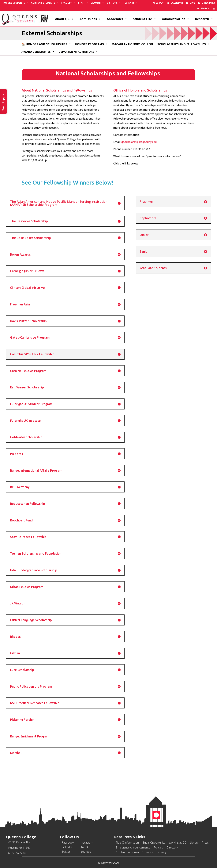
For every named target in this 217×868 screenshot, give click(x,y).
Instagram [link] (87, 843)
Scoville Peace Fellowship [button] (28, 537)
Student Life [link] (145, 19)
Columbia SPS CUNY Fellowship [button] (32, 354)
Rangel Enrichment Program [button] (30, 736)
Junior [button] (144, 235)
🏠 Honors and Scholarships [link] (46, 44)
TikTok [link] (85, 847)
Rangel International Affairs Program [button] (36, 470)
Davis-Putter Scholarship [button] (28, 321)
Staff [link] (83, 3)
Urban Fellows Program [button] (27, 587)
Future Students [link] (16, 3)
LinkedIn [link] (67, 847)
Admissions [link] (90, 19)
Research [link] (204, 19)
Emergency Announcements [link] (133, 847)
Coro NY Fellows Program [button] (28, 371)
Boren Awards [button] (20, 254)
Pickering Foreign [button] (22, 720)
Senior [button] (144, 251)
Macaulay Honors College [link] (133, 44)
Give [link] (192, 3)
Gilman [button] (15, 653)
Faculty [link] (68, 3)
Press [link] (205, 843)
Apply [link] (160, 3)
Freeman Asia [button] (20, 304)
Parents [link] (131, 3)
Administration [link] (176, 19)
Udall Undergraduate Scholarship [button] (34, 570)
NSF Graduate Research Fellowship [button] (35, 703)
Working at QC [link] (178, 843)
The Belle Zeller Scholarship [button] (30, 238)
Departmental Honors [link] (78, 52)
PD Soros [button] (17, 454)
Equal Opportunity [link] (154, 843)
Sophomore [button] (148, 218)
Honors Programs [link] (91, 44)
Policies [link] (158, 847)
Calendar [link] (177, 3)
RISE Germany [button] (20, 487)
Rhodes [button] (15, 637)
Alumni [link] (98, 3)
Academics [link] (117, 19)
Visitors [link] (114, 3)
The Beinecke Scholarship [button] (29, 221)
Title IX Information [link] (127, 843)
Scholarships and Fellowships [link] (184, 44)
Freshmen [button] (147, 202)
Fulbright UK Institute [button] (25, 421)
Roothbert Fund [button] (21, 520)
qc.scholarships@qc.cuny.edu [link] (139, 142)
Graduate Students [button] (153, 268)
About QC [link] (64, 19)
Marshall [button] (16, 753)
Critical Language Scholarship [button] (31, 620)
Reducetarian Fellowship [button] (28, 504)
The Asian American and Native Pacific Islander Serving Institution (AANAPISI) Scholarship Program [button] (59, 203)
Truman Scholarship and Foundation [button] (36, 553)
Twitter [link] (66, 852)
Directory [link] (208, 3)
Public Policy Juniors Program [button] (31, 686)
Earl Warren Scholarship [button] (27, 387)
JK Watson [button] (18, 603)
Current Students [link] (45, 3)
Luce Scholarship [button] (22, 670)
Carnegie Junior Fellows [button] (27, 271)
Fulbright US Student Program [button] (31, 404)
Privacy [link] (162, 852)
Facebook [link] (68, 843)
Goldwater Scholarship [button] (26, 437)
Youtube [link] (86, 852)
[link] (214, 9)
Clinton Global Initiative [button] (27, 288)
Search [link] (205, 8)
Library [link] (194, 843)
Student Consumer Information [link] (135, 852)
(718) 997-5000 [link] (17, 853)
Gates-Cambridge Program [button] (30, 337)
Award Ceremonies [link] (38, 52)
